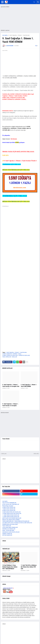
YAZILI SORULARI (7, 357)
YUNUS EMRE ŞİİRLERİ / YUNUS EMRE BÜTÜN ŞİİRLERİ (16, 521)
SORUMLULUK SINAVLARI (9, 529)
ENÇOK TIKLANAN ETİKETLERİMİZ (11, 520)
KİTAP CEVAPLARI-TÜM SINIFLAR (11, 504)
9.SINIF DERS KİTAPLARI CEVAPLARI (11, 512)
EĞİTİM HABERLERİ (7, 535)
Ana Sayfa (5, 35)
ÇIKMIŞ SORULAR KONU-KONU (10, 524)
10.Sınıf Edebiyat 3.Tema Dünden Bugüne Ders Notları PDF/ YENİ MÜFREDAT (10, 567)
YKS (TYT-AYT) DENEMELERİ (9, 503)
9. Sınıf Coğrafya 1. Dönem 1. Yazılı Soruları (19, 35)
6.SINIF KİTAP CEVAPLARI (9, 507)
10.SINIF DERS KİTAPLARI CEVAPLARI (12, 513)
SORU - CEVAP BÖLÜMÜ (8, 530)
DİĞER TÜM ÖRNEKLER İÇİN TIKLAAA (16, 170)
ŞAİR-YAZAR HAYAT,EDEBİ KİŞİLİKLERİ (12, 518)
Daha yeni (4, 454)
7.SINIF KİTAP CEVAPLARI (9, 509)
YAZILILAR (14, 357)
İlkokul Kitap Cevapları (8, 506)
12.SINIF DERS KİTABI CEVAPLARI (11, 517)
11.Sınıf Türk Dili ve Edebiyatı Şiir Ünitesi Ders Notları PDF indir (29, 567)
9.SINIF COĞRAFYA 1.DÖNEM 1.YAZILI (12, 354)
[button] (2, 2)
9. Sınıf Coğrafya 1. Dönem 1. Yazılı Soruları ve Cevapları (10, 405)
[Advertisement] (20, 339)
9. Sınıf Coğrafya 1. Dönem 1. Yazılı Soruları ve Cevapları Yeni (11, 385)
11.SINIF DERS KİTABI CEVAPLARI (11, 515)
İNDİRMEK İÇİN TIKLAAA (12, 164)
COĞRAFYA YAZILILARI (24, 355)
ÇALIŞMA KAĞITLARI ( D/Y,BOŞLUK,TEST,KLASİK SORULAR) (17, 523)
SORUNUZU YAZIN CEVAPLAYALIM (11, 532)
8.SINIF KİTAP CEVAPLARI (9, 510)
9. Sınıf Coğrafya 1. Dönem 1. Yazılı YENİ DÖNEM (29, 385)
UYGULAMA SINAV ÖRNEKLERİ (10, 527)
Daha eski (36, 454)
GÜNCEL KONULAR (7, 534)
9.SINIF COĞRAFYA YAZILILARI (10, 355)
